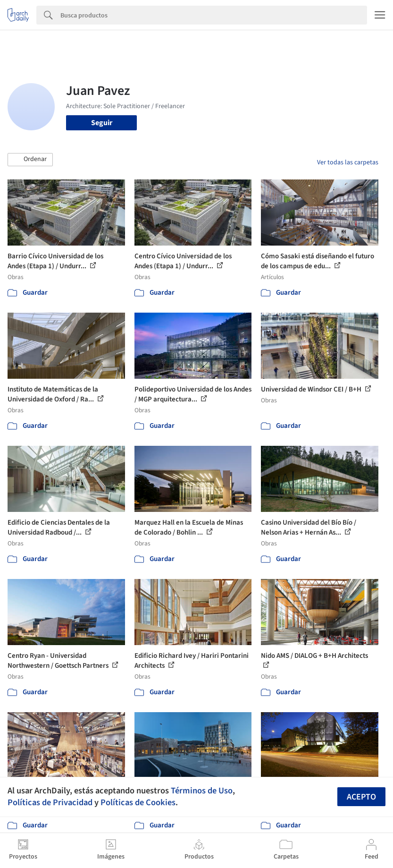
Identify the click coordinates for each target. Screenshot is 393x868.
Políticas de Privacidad (50, 802)
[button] (30, 160)
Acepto (361, 797)
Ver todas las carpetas (348, 162)
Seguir (102, 123)
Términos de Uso (202, 791)
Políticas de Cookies (138, 802)
